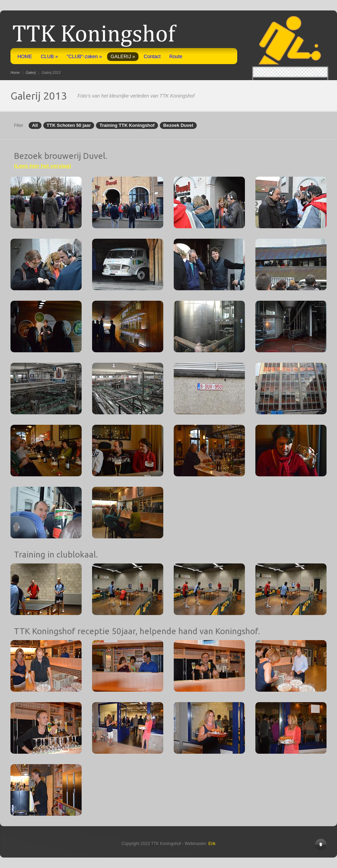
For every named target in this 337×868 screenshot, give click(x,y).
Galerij (31, 73)
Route (176, 56)
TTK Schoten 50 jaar (69, 125)
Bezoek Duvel (178, 125)
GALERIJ (123, 56)
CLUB (49, 56)
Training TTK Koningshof (127, 125)
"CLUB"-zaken (84, 56)
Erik (212, 844)
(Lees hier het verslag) (42, 166)
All (35, 125)
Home (15, 73)
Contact (152, 56)
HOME (25, 56)
